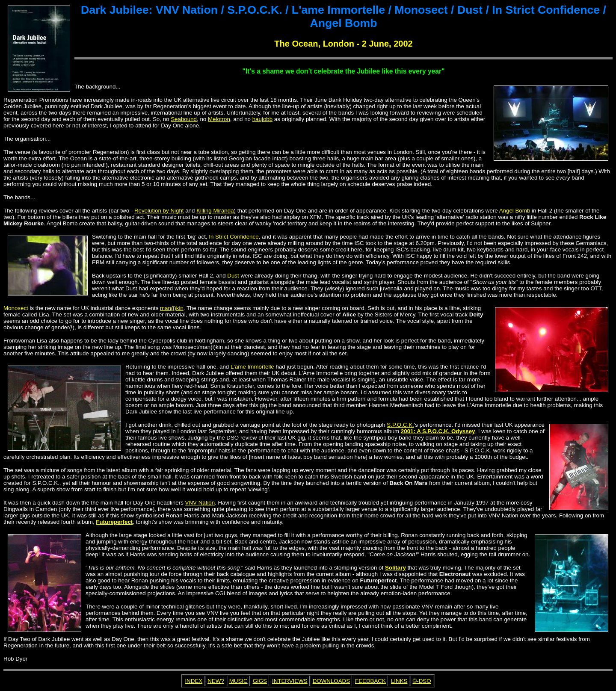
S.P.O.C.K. (400, 425)
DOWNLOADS (331, 681)
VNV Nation (200, 503)
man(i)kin (172, 308)
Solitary (395, 568)
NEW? (216, 681)
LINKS (399, 681)
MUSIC (238, 681)
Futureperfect (114, 522)
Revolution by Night (159, 211)
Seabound (184, 119)
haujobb (262, 119)
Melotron (219, 119)
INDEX (194, 681)
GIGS (260, 681)
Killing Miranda (215, 211)
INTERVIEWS (290, 681)
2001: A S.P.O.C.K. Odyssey (438, 431)
